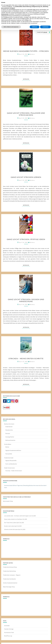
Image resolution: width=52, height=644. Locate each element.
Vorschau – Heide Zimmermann (14, 471)
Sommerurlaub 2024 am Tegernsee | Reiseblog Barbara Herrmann (22, 485)
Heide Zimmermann (10, 468)
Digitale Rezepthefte (11, 460)
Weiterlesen (26, 79)
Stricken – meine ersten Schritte (26, 359)
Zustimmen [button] (45, 27)
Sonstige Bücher (10, 437)
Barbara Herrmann (9, 424)
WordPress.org (8, 636)
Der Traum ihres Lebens (10, 523)
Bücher (7, 447)
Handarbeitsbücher (12, 583)
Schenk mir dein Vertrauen (11, 529)
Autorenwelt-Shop (8, 501)
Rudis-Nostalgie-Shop (9, 587)
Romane (8, 433)
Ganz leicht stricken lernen (26, 177)
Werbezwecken (5, 14)
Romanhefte (9, 454)
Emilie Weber (8, 444)
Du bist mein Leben (9, 526)
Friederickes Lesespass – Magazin (12, 575)
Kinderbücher (9, 427)
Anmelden (7, 626)
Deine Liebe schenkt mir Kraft (12, 519)
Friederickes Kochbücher (9, 579)
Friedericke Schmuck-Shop (10, 567)
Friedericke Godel (9, 458)
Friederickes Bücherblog (9, 571)
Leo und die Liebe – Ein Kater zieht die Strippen (17, 516)
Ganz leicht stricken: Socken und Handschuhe (26, 300)
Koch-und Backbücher (11, 464)
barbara (32, 54)
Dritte (34, 10)
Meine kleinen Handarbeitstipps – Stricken (26, 51)
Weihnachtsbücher (10, 440)
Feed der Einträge (9, 629)
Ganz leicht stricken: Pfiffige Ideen (26, 239)
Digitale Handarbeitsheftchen (13, 450)
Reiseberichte (9, 430)
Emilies (5, 583)
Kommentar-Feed (9, 632)
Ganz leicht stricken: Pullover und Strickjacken (26, 114)
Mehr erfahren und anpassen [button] (11, 27)
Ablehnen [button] (35, 27)
